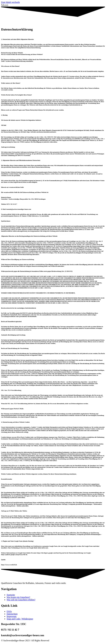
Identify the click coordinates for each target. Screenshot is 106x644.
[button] (53, 5)
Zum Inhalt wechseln (10, 2)
